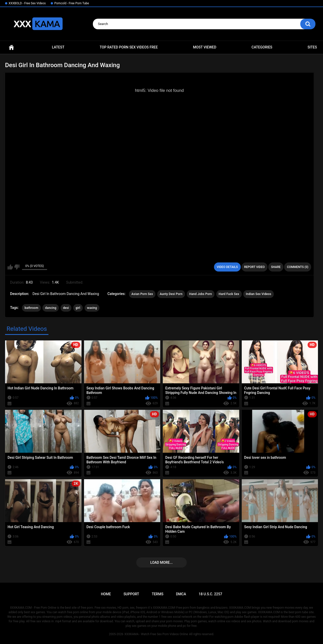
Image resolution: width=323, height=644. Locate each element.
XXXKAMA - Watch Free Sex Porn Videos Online (156, 634)
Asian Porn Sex (142, 294)
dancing (51, 308)
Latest (58, 47)
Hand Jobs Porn (201, 294)
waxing (92, 308)
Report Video (254, 267)
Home (11, 47)
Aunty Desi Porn (171, 294)
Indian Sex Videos (259, 294)
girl (78, 308)
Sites (312, 47)
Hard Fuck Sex (229, 294)
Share (276, 267)
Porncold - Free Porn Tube (72, 3)
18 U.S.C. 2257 (210, 594)
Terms (157, 594)
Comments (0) (298, 267)
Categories (262, 47)
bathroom (31, 308)
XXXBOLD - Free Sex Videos (27, 3)
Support (131, 594)
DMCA (181, 594)
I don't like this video (17, 267)
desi (66, 308)
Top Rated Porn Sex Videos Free (129, 47)
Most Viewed (205, 47)
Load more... (162, 562)
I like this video (10, 267)
